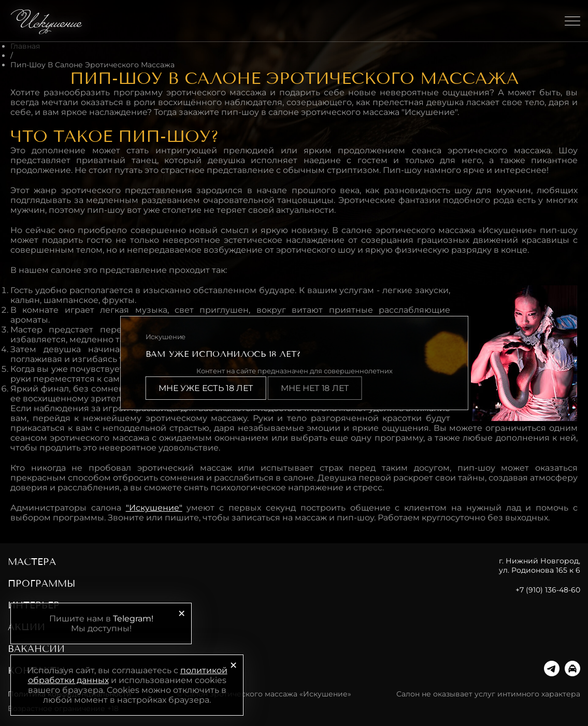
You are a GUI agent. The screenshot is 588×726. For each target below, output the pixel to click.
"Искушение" (154, 508)
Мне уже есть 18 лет (205, 388)
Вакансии (36, 649)
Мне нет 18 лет (314, 388)
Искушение (48, 21)
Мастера (32, 562)
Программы (42, 584)
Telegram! (133, 619)
